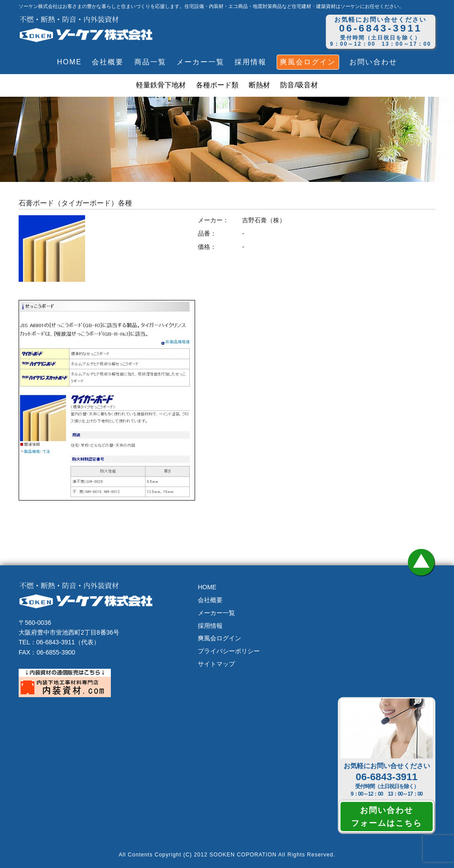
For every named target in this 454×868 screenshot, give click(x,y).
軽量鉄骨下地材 (161, 85)
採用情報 (250, 62)
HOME (69, 62)
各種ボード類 (217, 85)
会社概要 (108, 62)
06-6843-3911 (386, 777)
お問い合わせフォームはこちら (387, 817)
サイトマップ (216, 664)
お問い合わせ (373, 62)
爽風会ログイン (308, 62)
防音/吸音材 (299, 85)
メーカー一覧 (200, 62)
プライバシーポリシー (229, 651)
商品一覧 (150, 62)
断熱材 (259, 85)
